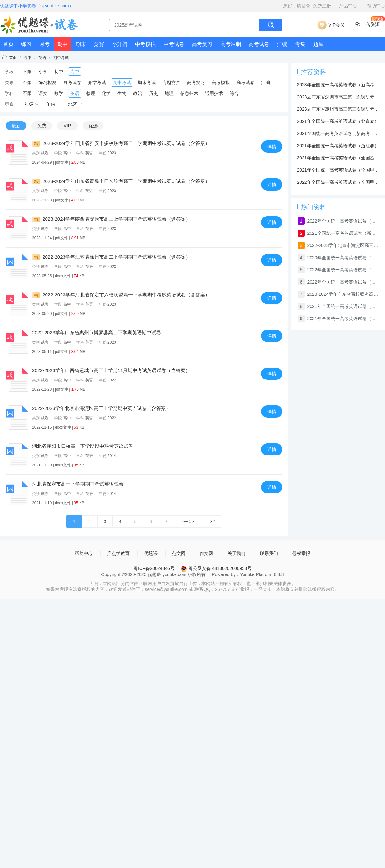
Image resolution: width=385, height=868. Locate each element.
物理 (91, 93)
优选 (93, 126)
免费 (42, 126)
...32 (211, 522)
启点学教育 (118, 553)
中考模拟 (145, 44)
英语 (42, 58)
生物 (122, 93)
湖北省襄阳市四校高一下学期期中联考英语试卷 (83, 446)
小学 (43, 72)
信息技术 (189, 93)
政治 (138, 93)
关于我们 (236, 553)
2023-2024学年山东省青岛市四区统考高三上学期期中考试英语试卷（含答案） (121, 181)
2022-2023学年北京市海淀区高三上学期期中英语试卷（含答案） (101, 408)
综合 (234, 93)
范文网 (179, 553)
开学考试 (97, 82)
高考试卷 (259, 44)
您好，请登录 (297, 6)
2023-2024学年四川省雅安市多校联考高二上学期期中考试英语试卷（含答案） (121, 143)
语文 (43, 93)
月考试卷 (72, 82)
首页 (8, 44)
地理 (169, 93)
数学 (59, 93)
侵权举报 (301, 553)
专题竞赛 (171, 82)
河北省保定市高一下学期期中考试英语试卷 (78, 484)
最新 (16, 126)
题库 (318, 44)
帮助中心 (376, 6)
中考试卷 (174, 44)
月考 (45, 44)
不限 (27, 72)
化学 (106, 93)
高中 (28, 58)
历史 (153, 93)
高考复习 (202, 44)
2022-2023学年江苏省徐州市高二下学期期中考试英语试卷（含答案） (111, 257)
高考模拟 (221, 82)
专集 (300, 44)
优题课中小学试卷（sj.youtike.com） (37, 6)
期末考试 (147, 82)
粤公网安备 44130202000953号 (216, 568)
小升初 (120, 44)
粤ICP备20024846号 (154, 568)
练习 (26, 44)
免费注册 (322, 6)
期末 (81, 44)
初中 (59, 72)
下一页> (187, 522)
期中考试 (61, 58)
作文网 (206, 553)
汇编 (282, 44)
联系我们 (269, 553)
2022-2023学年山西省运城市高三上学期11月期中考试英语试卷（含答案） (111, 370)
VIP (67, 126)
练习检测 (47, 82)
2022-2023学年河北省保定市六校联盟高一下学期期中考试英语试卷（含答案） (121, 295)
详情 (272, 147)
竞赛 (99, 44)
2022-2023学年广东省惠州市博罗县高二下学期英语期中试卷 (97, 332)
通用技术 (214, 93)
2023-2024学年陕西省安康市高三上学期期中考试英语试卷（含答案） (111, 219)
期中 (63, 44)
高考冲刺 (231, 44)
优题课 (151, 553)
